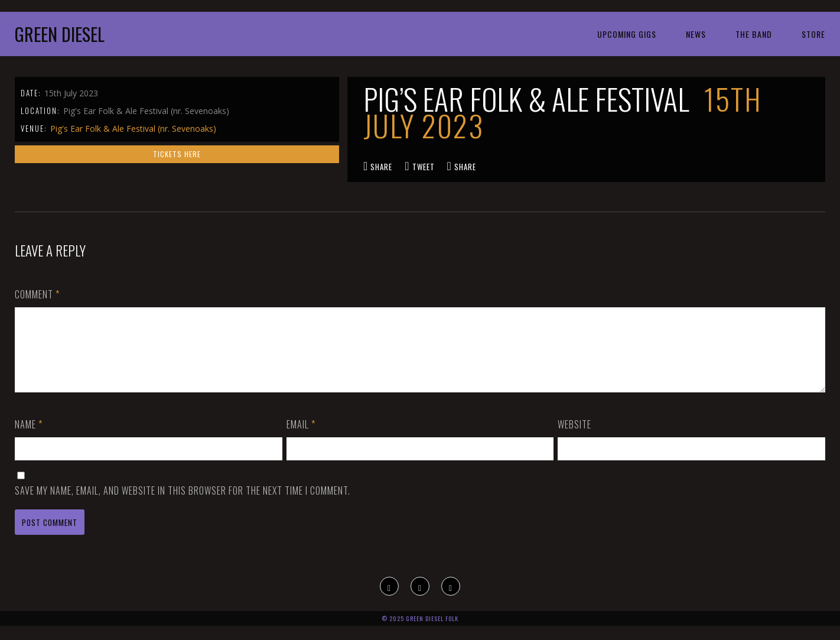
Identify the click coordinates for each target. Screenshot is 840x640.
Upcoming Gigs (627, 34)
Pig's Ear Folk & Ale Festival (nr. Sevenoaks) (133, 129)
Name (29, 438)
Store (813, 34)
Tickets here (177, 154)
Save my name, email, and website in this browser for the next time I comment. (183, 505)
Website (574, 438)
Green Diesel (60, 34)
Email (301, 438)
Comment (37, 294)
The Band (754, 34)
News (696, 34)
